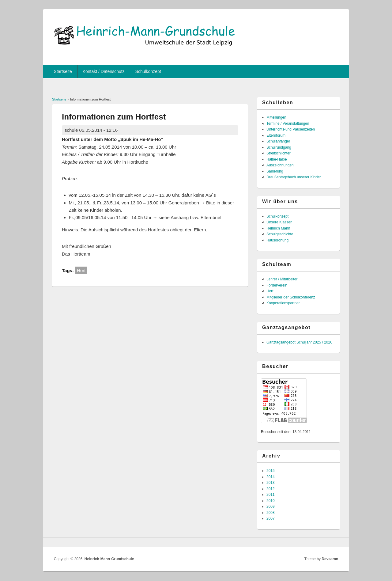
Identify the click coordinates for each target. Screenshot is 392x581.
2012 (271, 489)
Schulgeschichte (280, 234)
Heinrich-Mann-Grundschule (109, 559)
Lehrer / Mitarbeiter (282, 279)
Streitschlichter (279, 153)
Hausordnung (277, 240)
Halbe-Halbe (277, 159)
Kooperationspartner (283, 303)
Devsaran (330, 559)
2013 (271, 483)
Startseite (63, 71)
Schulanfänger (278, 141)
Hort (81, 270)
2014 (271, 477)
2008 (271, 513)
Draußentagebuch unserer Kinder (294, 177)
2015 (271, 471)
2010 (271, 501)
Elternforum (276, 135)
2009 (271, 507)
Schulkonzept (148, 71)
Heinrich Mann (278, 228)
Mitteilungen (276, 117)
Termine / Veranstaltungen (288, 123)
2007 (271, 518)
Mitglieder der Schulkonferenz (291, 297)
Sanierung (275, 171)
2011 (271, 495)
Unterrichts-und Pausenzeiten (291, 129)
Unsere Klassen (279, 222)
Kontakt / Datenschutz (104, 71)
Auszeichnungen (280, 165)
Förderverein (277, 285)
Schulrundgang (279, 147)
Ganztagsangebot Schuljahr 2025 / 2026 (299, 342)
